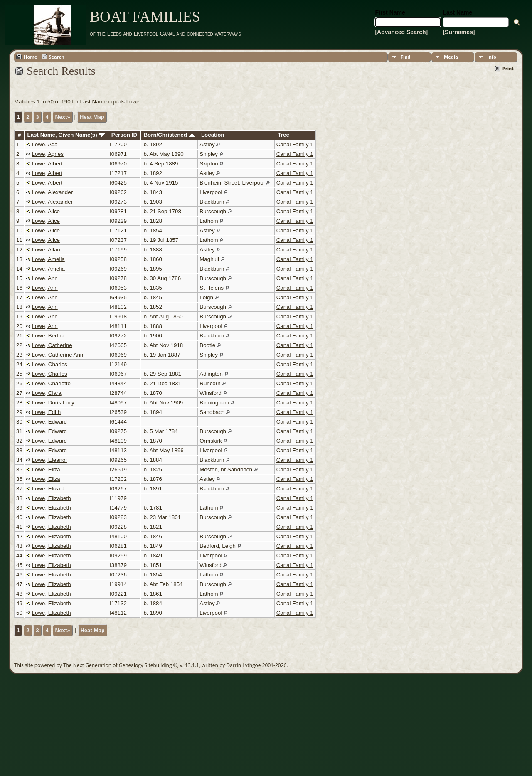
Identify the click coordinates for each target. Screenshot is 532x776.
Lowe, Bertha (48, 336)
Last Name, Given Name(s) (66, 135)
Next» (63, 117)
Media (451, 57)
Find (406, 57)
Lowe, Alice (46, 211)
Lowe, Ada (45, 144)
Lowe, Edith (47, 412)
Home (31, 57)
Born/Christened (169, 135)
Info (492, 57)
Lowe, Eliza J (48, 489)
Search (57, 57)
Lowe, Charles (50, 364)
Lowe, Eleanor (50, 460)
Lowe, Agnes (48, 154)
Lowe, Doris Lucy (53, 403)
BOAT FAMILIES (145, 17)
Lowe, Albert (47, 164)
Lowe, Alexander (53, 192)
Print (508, 68)
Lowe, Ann (45, 278)
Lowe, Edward (49, 422)
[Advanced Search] (401, 32)
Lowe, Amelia (48, 259)
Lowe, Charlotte (51, 383)
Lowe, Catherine (52, 345)
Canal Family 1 (295, 144)
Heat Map (92, 117)
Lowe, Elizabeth (52, 498)
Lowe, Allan (46, 250)
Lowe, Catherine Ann (58, 355)
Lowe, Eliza (46, 469)
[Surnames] (459, 32)
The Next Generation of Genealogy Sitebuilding (118, 665)
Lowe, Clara (47, 393)
